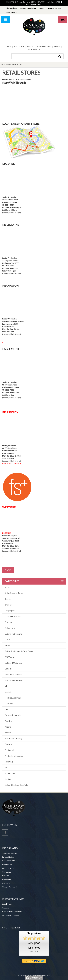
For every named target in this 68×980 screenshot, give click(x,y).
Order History (8, 868)
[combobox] (34, 56)
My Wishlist (7, 879)
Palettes (8, 721)
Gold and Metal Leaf (13, 663)
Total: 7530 (34, 952)
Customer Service (54, 8)
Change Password (9, 887)
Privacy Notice (8, 857)
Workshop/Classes (44, 47)
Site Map (6, 876)
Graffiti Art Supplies (13, 675)
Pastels (8, 733)
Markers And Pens (13, 698)
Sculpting (9, 762)
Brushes (8, 605)
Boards (8, 599)
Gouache (9, 669)
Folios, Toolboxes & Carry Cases (19, 651)
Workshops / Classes (11, 915)
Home (9, 47)
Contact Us (7, 872)
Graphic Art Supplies (14, 680)
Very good (34, 943)
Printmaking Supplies (14, 756)
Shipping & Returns (10, 853)
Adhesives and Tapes (14, 593)
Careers (30, 47)
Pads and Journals (13, 715)
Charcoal (9, 622)
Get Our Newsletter (28, 8)
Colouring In (10, 628)
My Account (33, 49)
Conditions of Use (9, 861)
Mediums (9, 704)
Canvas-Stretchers (13, 616)
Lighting (8, 779)
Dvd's (7, 640)
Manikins (9, 692)
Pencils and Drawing (13, 738)
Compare (6, 883)
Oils (6, 709)
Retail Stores (19, 47)
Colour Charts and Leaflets (16, 785)
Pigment (8, 744)
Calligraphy (10, 611)
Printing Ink (10, 750)
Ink (6, 686)
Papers (8, 727)
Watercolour (10, 773)
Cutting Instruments (13, 634)
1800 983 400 (12, 12)
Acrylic (8, 587)
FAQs (41, 8)
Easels (7, 645)
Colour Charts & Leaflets (12, 912)
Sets (7, 768)
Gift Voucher (10, 657)
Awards (57, 47)
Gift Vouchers (12, 8)
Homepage (6, 64)
